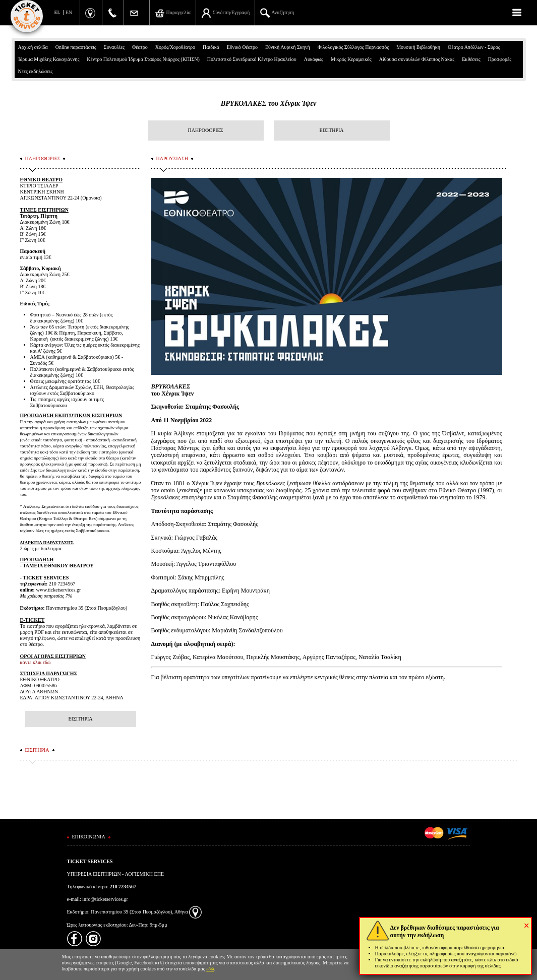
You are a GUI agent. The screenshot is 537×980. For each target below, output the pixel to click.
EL (57, 12)
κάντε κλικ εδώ (36, 662)
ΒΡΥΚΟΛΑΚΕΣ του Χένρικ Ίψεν (268, 104)
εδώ (210, 969)
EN (69, 12)
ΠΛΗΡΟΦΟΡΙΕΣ (206, 130)
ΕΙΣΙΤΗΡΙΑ (331, 130)
